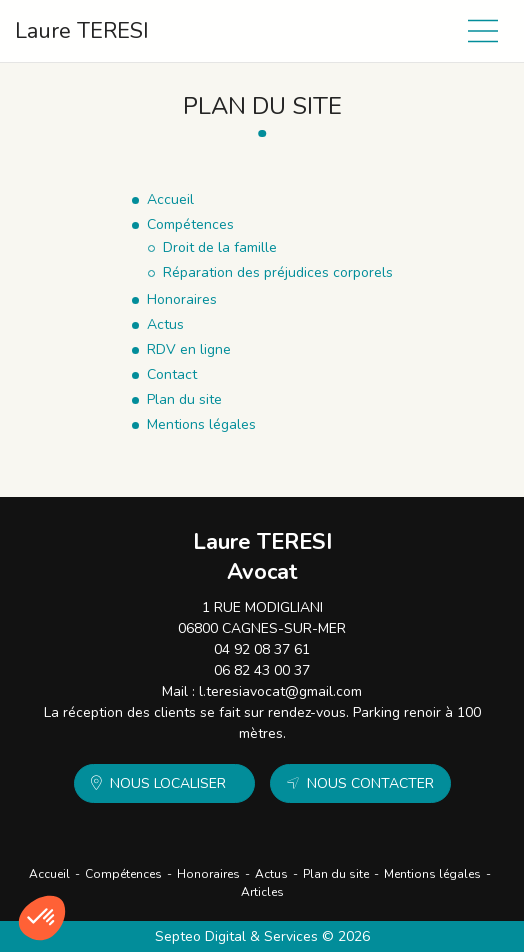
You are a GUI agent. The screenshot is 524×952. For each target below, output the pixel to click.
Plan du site (336, 874)
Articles (262, 892)
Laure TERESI (82, 31)
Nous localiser (168, 783)
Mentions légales (432, 874)
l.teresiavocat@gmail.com (280, 691)
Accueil (49, 874)
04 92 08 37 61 (262, 649)
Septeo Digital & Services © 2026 (262, 936)
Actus (271, 874)
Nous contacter (370, 783)
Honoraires (208, 874)
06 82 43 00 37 (262, 670)
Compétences (123, 874)
